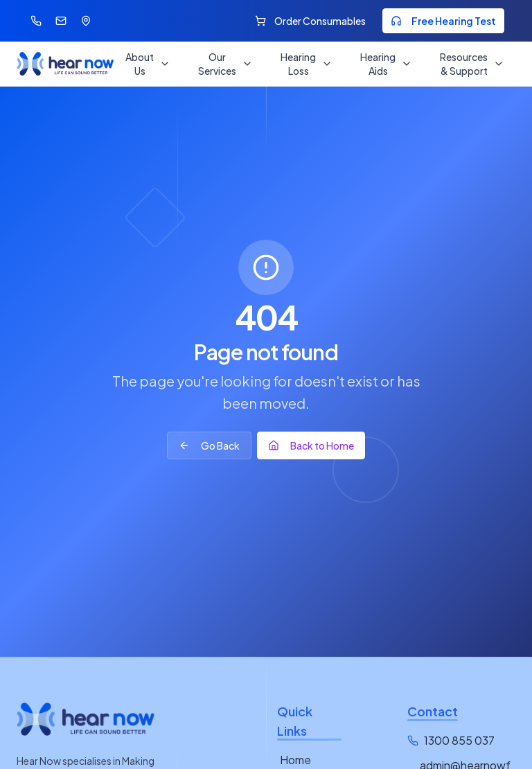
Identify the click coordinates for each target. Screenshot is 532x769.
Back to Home (311, 445)
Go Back (209, 445)
